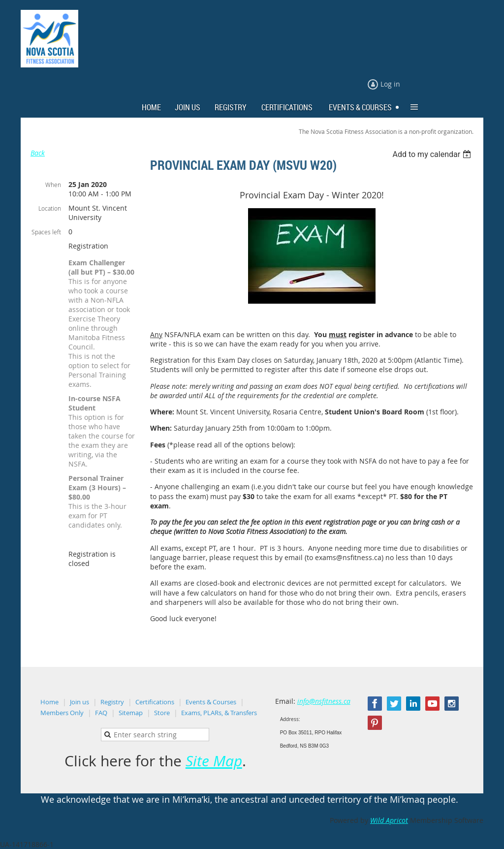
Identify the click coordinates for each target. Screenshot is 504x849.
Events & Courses (211, 702)
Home (49, 702)
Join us (79, 702)
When (53, 185)
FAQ (101, 713)
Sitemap (131, 713)
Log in (390, 84)
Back (38, 153)
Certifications (155, 702)
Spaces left (46, 232)
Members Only (62, 713)
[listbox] (433, 154)
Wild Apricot (389, 820)
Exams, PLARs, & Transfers (219, 713)
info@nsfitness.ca (324, 701)
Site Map (214, 761)
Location (50, 208)
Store (162, 713)
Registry (112, 702)
